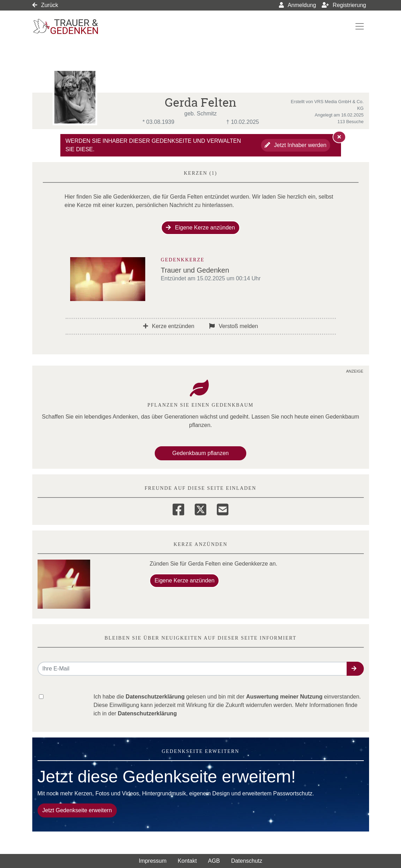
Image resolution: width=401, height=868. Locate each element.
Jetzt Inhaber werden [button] (296, 145)
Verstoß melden (234, 326)
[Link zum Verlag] (93, 26)
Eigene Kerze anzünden (200, 228)
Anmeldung (298, 5)
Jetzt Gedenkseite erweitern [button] (77, 810)
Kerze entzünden (169, 326)
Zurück (45, 5)
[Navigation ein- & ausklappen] (360, 26)
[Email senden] (192, 669)
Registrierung (344, 5)
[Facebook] (178, 508)
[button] (355, 669)
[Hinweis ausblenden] (339, 137)
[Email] (223, 508)
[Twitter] (200, 508)
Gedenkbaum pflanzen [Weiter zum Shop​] (200, 453)
